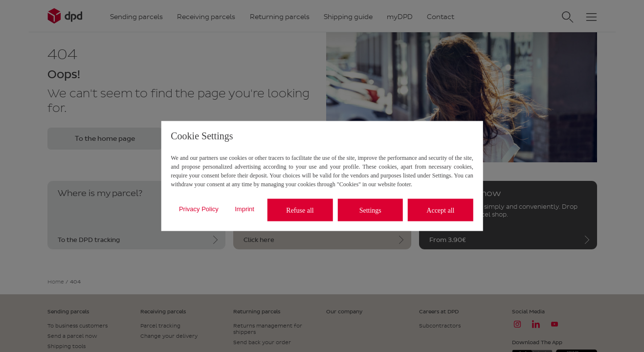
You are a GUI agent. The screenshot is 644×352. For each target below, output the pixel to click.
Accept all (440, 210)
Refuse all (300, 210)
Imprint (244, 209)
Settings (370, 210)
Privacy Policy (199, 209)
